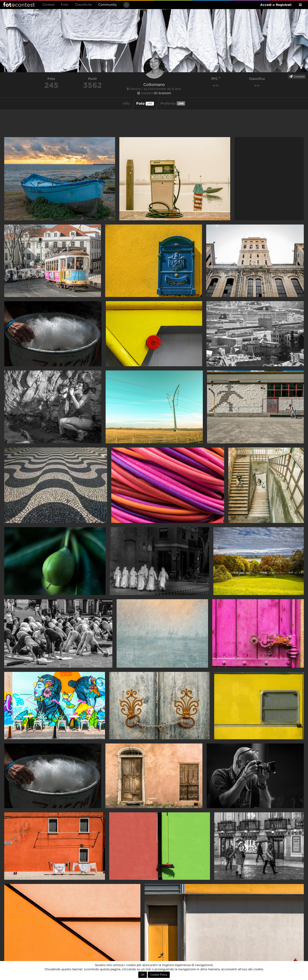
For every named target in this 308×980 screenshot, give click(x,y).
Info (126, 104)
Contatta (297, 76)
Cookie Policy (159, 975)
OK (143, 975)
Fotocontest (19, 4)
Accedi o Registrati (276, 5)
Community (108, 5)
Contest (48, 5)
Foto (65, 5)
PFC (216, 79)
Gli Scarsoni (162, 93)
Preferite (173, 103)
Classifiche (83, 5)
